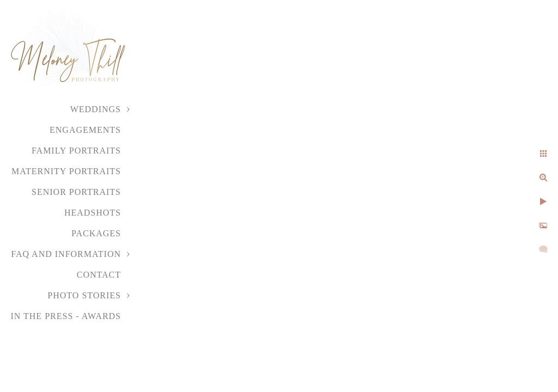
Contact (99, 275)
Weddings (96, 109)
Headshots (93, 213)
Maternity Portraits (66, 171)
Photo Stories (84, 295)
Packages (96, 233)
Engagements (85, 130)
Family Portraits (76, 151)
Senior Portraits (76, 192)
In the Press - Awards (66, 316)
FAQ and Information (66, 254)
